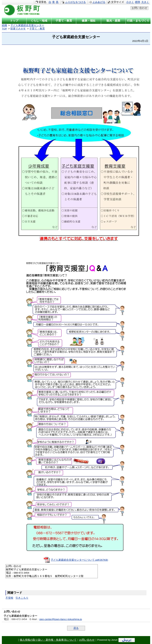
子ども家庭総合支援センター (27, 25)
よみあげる (99, 2)
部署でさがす (18, 29)
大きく (145, 2)
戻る (76, 628)
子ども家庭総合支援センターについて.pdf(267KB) (79, 560)
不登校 (9, 598)
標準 (138, 2)
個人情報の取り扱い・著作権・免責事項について (48, 640)
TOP (4, 29)
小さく (130, 2)
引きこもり (22, 598)
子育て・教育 (37, 29)
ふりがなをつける (75, 2)
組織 (4, 25)
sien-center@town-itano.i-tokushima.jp (61, 619)
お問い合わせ (139, 8)
